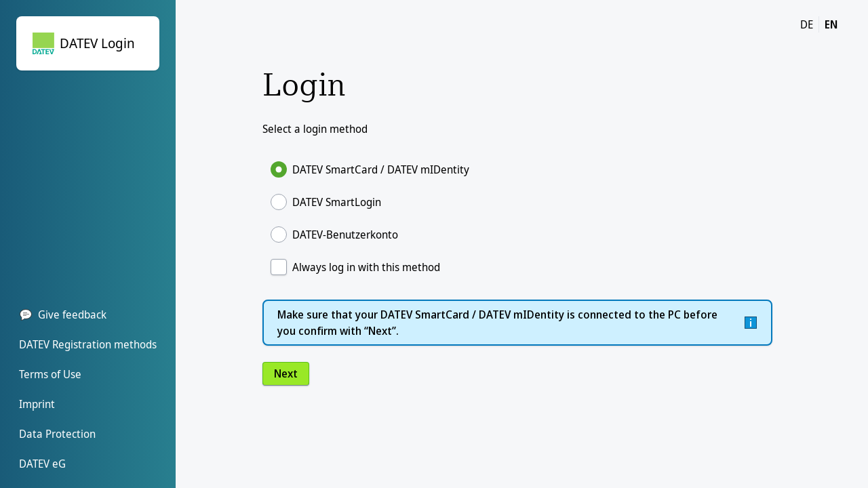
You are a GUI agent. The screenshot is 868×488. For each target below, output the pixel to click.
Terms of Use (50, 374)
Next (286, 373)
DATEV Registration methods (88, 344)
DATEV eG (42, 464)
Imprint (37, 404)
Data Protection (57, 434)
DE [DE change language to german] (807, 24)
